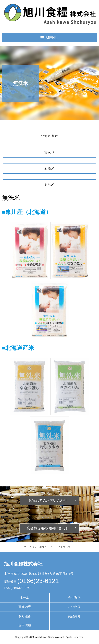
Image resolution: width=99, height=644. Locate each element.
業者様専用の (48, 528)
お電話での (48, 500)
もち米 (49, 185)
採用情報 (25, 626)
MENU (49, 38)
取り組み (25, 616)
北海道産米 (50, 136)
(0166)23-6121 (38, 581)
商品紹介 (74, 616)
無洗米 (49, 152)
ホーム (25, 598)
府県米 (49, 168)
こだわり (74, 607)
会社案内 (74, 598)
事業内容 (25, 607)
